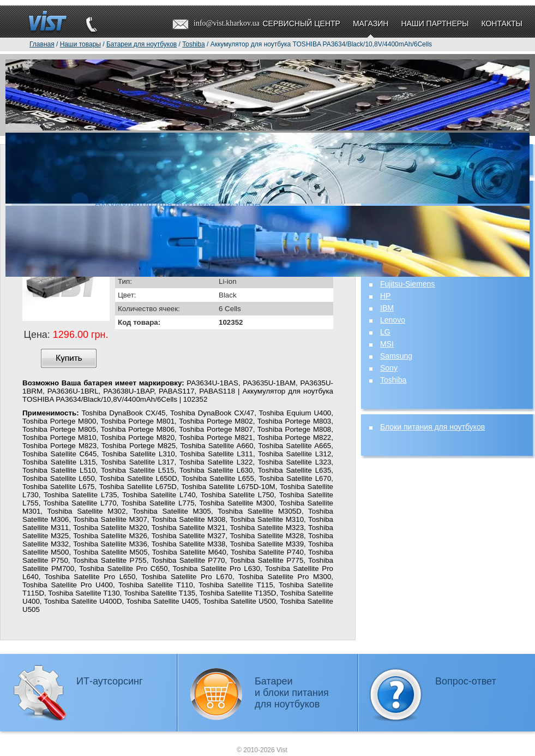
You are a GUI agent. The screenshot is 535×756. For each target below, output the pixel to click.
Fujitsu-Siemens (407, 284)
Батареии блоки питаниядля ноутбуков (292, 693)
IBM (387, 308)
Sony (389, 368)
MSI (387, 344)
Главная (42, 44)
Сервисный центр (301, 23)
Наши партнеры (435, 23)
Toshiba (393, 380)
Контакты (502, 23)
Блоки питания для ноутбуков (432, 427)
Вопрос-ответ (466, 681)
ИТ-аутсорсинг (110, 681)
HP (385, 296)
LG (385, 332)
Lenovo (393, 320)
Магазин (371, 23)
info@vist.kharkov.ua (227, 23)
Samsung (396, 356)
